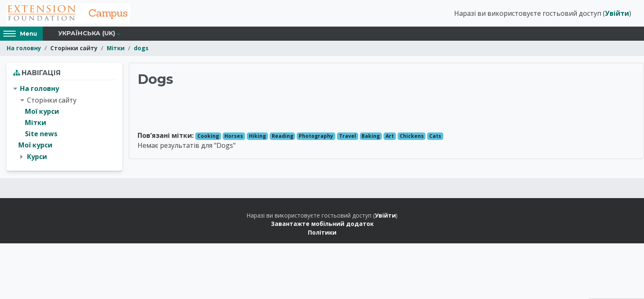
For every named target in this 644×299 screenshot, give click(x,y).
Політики (322, 233)
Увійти (617, 14)
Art (390, 136)
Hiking (257, 136)
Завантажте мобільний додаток (322, 224)
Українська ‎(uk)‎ (87, 34)
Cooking (208, 136)
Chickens (412, 136)
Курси (37, 157)
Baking (371, 136)
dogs (141, 49)
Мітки (116, 49)
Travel (348, 136)
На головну (24, 49)
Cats (435, 136)
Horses (234, 136)
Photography (316, 136)
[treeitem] (64, 123)
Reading (283, 136)
